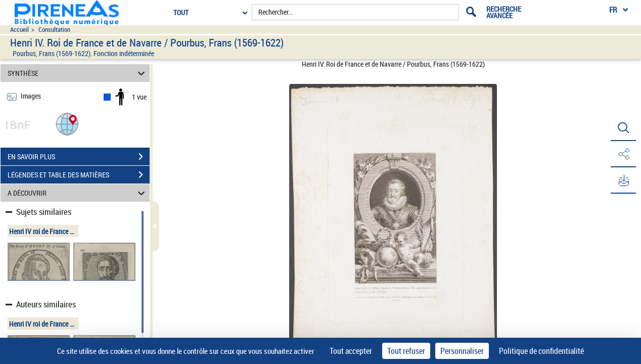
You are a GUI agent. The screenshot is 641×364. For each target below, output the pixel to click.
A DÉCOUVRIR (78, 193)
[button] (67, 124)
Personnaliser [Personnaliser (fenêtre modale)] (462, 351)
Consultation (54, 30)
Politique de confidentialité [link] (541, 351)
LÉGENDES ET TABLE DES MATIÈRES (79, 175)
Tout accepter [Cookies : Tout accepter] (351, 351)
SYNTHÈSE (78, 73)
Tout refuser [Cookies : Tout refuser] (406, 351)
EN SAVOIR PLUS (79, 157)
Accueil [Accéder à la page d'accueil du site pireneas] (19, 30)
